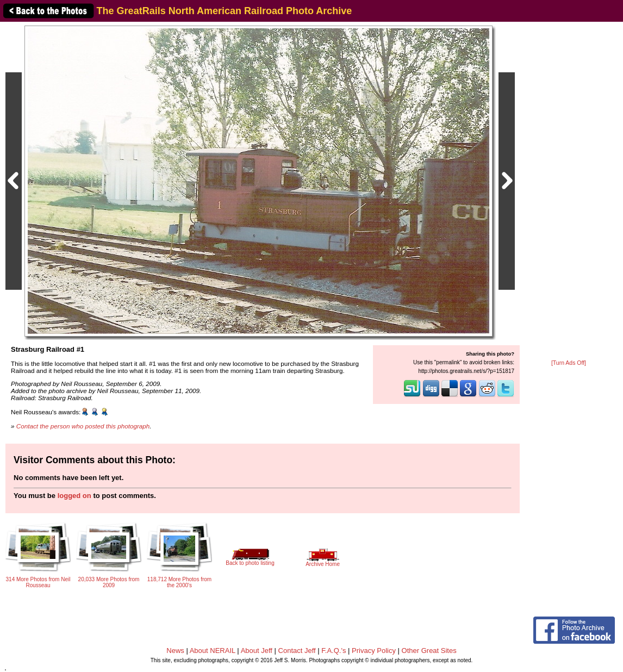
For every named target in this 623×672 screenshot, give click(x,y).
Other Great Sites (429, 651)
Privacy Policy (374, 651)
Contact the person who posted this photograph (83, 426)
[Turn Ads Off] (569, 363)
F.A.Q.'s (334, 651)
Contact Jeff (297, 651)
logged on (74, 496)
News (175, 651)
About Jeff (257, 651)
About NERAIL (213, 651)
